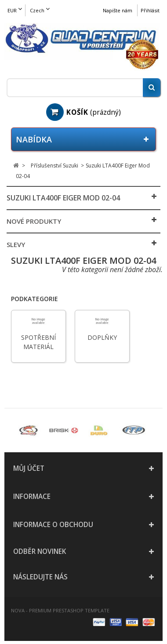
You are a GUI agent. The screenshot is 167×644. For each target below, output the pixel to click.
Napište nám (118, 10)
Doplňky (102, 337)
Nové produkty (34, 221)
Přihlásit (150, 10)
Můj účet (29, 468)
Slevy (16, 244)
